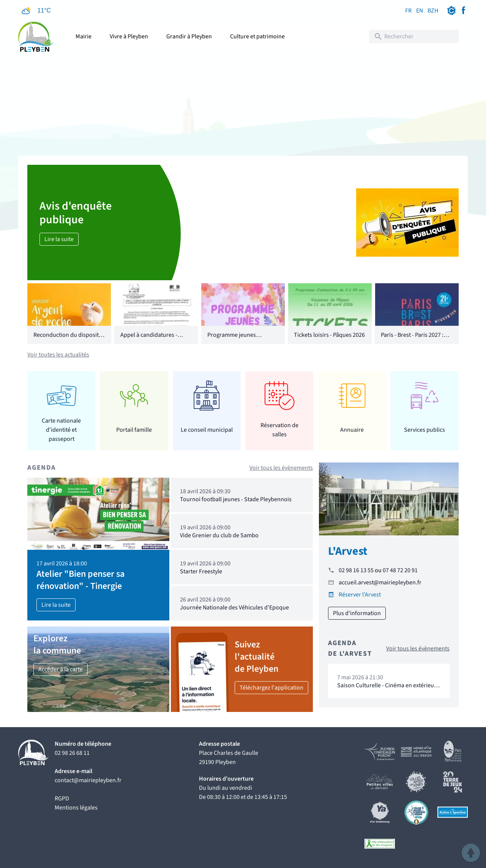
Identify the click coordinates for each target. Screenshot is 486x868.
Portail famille (134, 430)
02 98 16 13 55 (356, 570)
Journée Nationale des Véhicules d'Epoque (234, 608)
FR (408, 11)
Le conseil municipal (207, 430)
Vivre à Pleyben (129, 36)
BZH (433, 11)
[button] (471, 853)
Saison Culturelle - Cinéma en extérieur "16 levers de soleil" (387, 689)
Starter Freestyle (201, 571)
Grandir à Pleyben (189, 36)
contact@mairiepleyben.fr (88, 780)
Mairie (84, 36)
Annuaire (352, 430)
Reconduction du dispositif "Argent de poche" (68, 339)
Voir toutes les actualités (58, 355)
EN (420, 11)
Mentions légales (76, 808)
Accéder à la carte (61, 669)
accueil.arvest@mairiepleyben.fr (380, 582)
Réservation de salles (279, 430)
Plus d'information (357, 613)
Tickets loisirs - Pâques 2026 (329, 335)
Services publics (424, 430)
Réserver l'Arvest (360, 595)
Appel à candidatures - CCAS (149, 339)
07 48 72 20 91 (400, 570)
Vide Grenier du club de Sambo (219, 535)
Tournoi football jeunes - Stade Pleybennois (236, 499)
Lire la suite (59, 239)
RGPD (62, 799)
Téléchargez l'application (271, 688)
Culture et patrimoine (257, 36)
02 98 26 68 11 (72, 753)
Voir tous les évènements (281, 468)
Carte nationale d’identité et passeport (61, 430)
